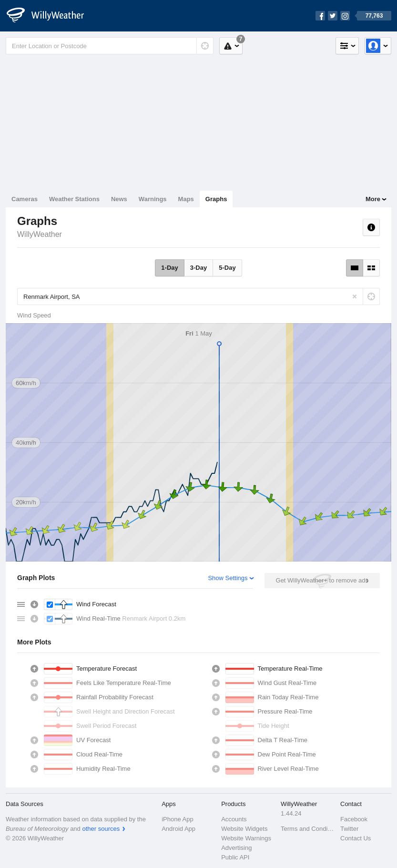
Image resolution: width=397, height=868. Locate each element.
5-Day (227, 268)
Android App (178, 829)
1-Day (169, 268)
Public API (235, 857)
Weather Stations (74, 199)
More (373, 199)
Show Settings (228, 578)
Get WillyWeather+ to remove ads (322, 580)
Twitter (349, 829)
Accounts (234, 819)
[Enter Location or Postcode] (110, 46)
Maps (186, 199)
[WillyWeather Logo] (51, 16)
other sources (101, 829)
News (119, 199)
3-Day (198, 268)
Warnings (153, 199)
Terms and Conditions (308, 829)
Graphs (216, 199)
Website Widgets (244, 829)
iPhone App (178, 819)
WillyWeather (40, 234)
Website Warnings (246, 838)
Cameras (25, 199)
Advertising (236, 848)
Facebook (354, 819)
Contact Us (356, 838)
